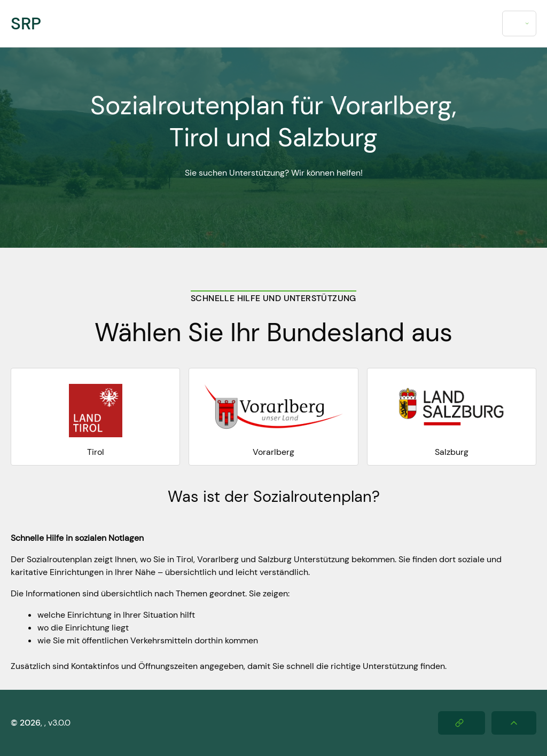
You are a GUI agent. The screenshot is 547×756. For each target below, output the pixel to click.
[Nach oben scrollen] (514, 723)
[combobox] (519, 23)
